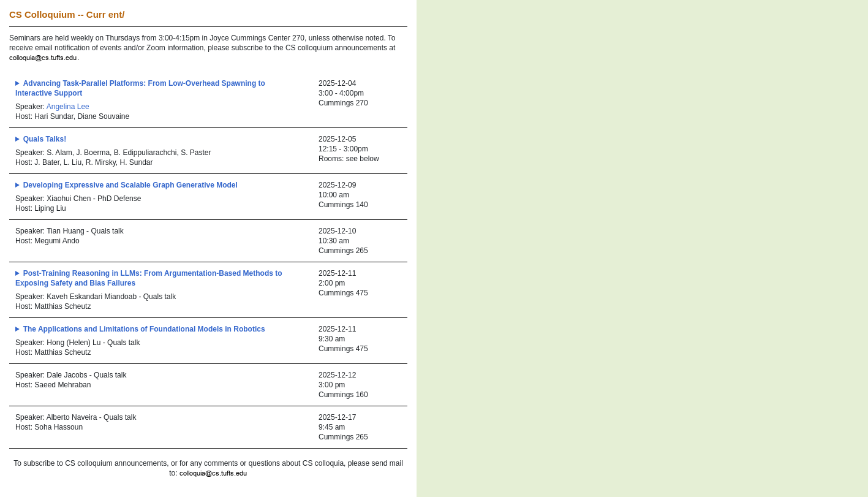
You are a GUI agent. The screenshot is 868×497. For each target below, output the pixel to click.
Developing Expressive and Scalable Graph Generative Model (130, 185)
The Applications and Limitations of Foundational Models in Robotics (144, 329)
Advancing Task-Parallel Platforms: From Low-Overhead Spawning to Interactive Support (140, 88)
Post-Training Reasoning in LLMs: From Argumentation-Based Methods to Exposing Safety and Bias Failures (149, 278)
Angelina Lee (68, 107)
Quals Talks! (45, 139)
